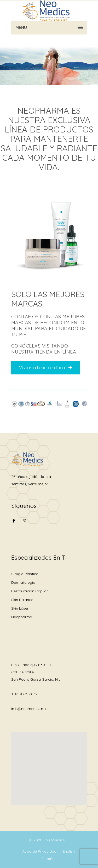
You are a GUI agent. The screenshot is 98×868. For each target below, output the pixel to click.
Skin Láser (20, 608)
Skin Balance (22, 600)
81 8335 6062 (26, 694)
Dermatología (23, 582)
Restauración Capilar (30, 591)
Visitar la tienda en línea (46, 368)
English (69, 851)
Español (48, 859)
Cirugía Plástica (25, 574)
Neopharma (22, 617)
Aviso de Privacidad (39, 851)
